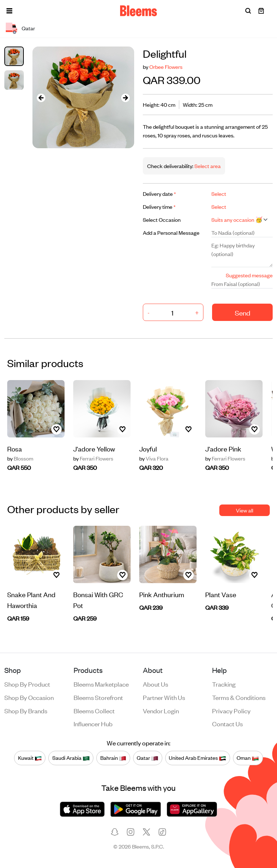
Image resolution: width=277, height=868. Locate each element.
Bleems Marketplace (101, 684)
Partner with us (164, 697)
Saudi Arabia (71, 758)
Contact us (227, 723)
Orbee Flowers (166, 67)
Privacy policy (231, 710)
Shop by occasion (29, 697)
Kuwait (30, 758)
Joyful (148, 448)
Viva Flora (154, 458)
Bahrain (113, 758)
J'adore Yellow (94, 448)
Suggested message (249, 275)
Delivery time (159, 206)
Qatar (148, 758)
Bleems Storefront (98, 697)
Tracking (224, 684)
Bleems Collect (94, 710)
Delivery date (159, 193)
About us (155, 684)
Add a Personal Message (171, 232)
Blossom (20, 458)
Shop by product (27, 684)
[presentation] (41, 98)
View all (245, 510)
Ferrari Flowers (93, 458)
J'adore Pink (223, 448)
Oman (248, 758)
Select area (207, 166)
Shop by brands (26, 710)
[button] (9, 11)
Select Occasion (162, 219)
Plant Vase (221, 594)
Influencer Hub (93, 723)
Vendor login (161, 710)
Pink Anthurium (162, 594)
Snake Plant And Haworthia (31, 600)
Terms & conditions (239, 697)
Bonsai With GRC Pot (98, 600)
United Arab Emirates (197, 758)
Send (243, 312)
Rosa (15, 448)
